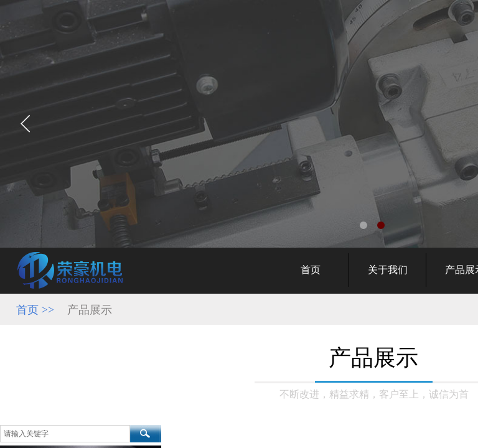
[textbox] (65, 434)
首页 (311, 270)
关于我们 (388, 270)
